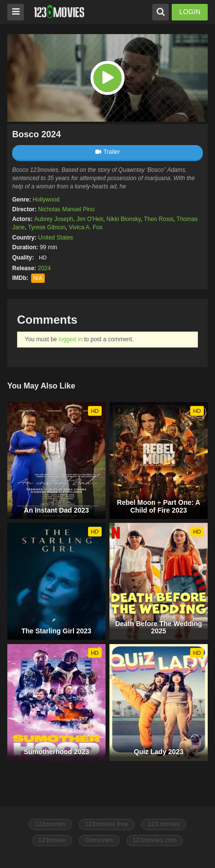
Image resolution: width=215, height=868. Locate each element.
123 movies (163, 824)
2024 (45, 268)
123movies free (107, 824)
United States (55, 238)
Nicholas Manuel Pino (66, 209)
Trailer (108, 152)
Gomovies (99, 840)
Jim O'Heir (90, 219)
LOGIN (190, 12)
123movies (50, 824)
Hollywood (46, 200)
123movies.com (155, 840)
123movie (52, 840)
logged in (71, 339)
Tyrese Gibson (46, 227)
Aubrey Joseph (54, 219)
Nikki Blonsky (124, 219)
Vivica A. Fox (86, 227)
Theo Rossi (159, 219)
